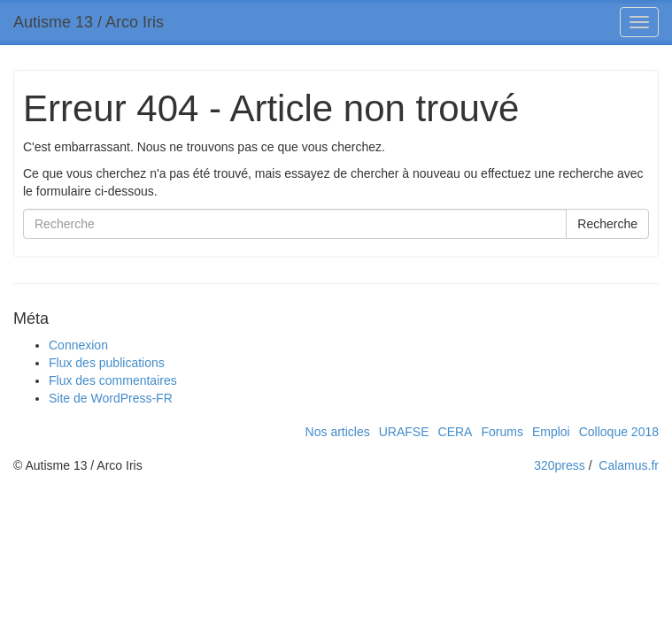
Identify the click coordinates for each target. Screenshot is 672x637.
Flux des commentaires (113, 380)
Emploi (551, 432)
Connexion (78, 345)
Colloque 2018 (619, 432)
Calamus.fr (629, 465)
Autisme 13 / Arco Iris (89, 22)
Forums (502, 432)
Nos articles (338, 432)
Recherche (607, 224)
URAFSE (404, 432)
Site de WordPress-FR (111, 398)
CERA (456, 432)
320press (560, 465)
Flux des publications (107, 363)
